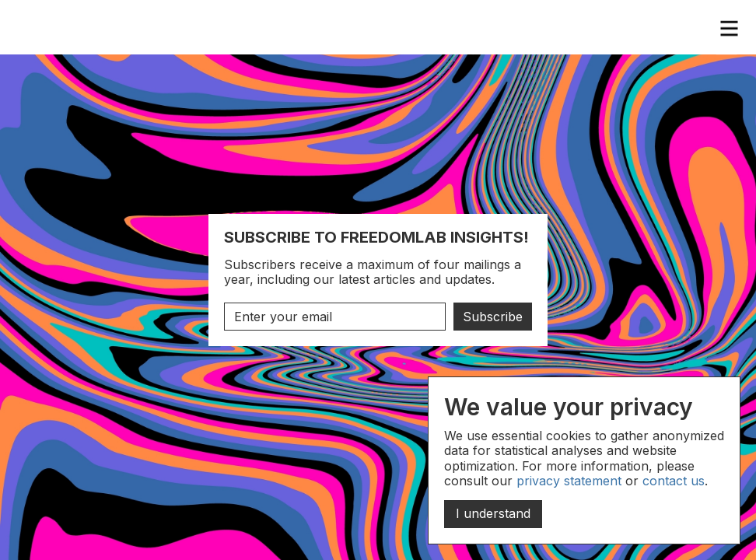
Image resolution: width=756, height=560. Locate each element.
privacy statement (569, 481)
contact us (674, 481)
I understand (493, 513)
